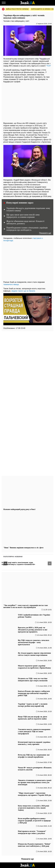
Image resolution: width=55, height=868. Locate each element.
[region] (27, 102)
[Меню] (4, 3)
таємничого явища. (11, 284)
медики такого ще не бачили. (23, 291)
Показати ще (45, 233)
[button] (5, 563)
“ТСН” (49, 66)
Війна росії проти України (17, 9)
